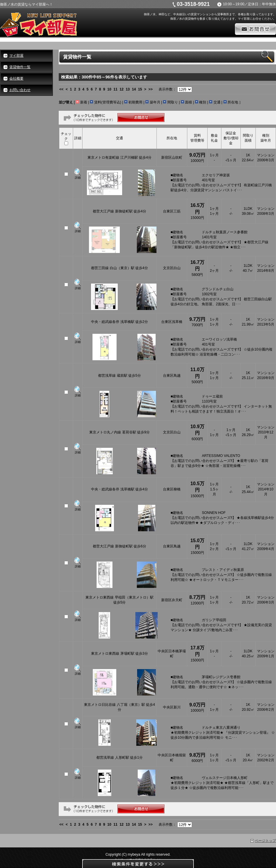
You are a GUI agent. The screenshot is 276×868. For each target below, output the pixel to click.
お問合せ (255, 29)
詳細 (78, 178)
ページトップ (265, 841)
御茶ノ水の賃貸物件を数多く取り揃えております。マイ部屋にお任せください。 (223, 19)
